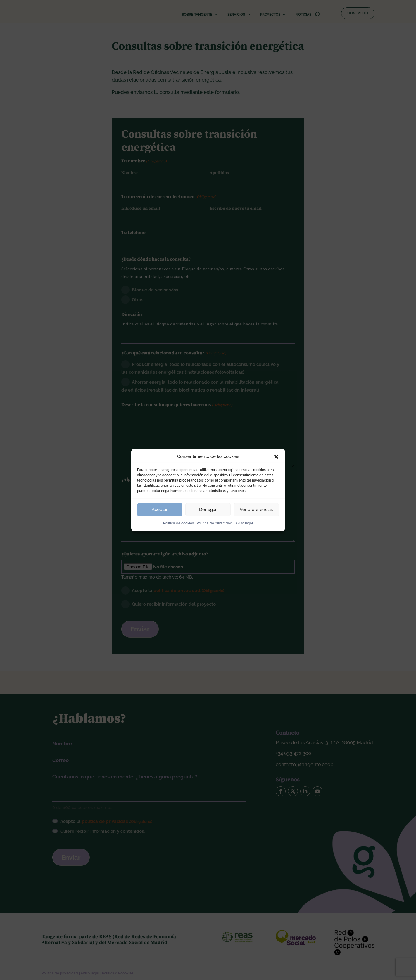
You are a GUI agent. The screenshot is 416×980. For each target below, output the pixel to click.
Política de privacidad (215, 523)
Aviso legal (244, 523)
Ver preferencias (256, 510)
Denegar (208, 510)
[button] (276, 457)
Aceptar (160, 510)
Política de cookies (178, 523)
